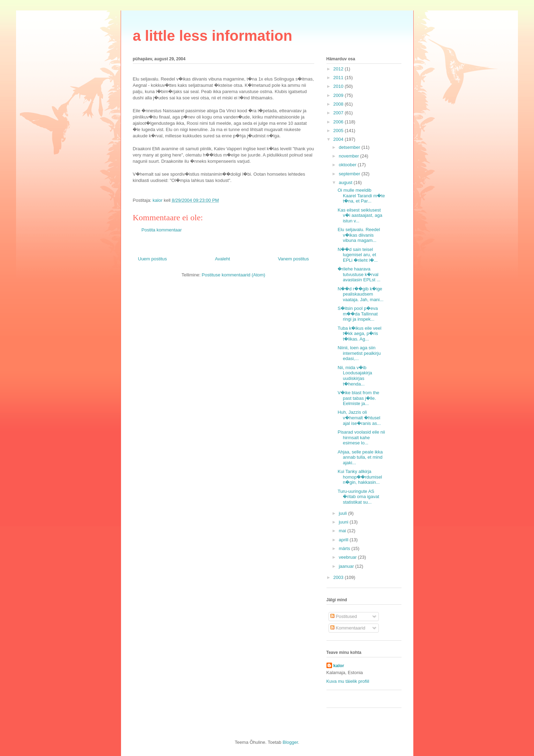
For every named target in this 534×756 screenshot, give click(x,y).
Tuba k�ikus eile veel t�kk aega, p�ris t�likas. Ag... (359, 334)
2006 (339, 122)
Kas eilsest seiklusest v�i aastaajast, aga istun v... (360, 215)
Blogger (290, 742)
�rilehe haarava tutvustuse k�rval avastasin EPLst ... (359, 274)
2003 (339, 577)
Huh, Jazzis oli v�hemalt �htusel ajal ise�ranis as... (359, 418)
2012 (339, 69)
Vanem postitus (294, 259)
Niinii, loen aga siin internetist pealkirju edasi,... (359, 353)
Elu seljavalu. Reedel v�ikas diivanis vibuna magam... (359, 235)
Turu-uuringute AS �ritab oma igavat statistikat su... (358, 497)
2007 (339, 113)
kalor (339, 666)
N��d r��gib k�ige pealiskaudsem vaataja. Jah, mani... (360, 294)
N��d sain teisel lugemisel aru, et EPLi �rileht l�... (358, 255)
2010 (339, 86)
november (349, 156)
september (350, 174)
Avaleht (222, 259)
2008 (339, 104)
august (346, 182)
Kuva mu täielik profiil (348, 681)
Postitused (344, 616)
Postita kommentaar (162, 230)
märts (345, 548)
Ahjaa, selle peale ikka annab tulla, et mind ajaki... (360, 457)
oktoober (348, 165)
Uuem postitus (153, 259)
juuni (344, 522)
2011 (339, 78)
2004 (339, 139)
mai (343, 531)
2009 (339, 95)
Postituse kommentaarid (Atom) (233, 275)
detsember (350, 147)
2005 (339, 131)
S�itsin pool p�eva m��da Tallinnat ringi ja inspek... (358, 314)
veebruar (348, 557)
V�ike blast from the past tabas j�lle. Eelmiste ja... (358, 398)
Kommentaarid (348, 628)
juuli (343, 513)
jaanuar (347, 566)
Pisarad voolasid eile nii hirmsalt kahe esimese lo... (361, 437)
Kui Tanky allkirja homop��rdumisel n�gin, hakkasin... (360, 477)
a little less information (213, 36)
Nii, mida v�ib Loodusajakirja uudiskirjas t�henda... (355, 376)
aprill (344, 540)
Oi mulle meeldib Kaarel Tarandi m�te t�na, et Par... (361, 196)
